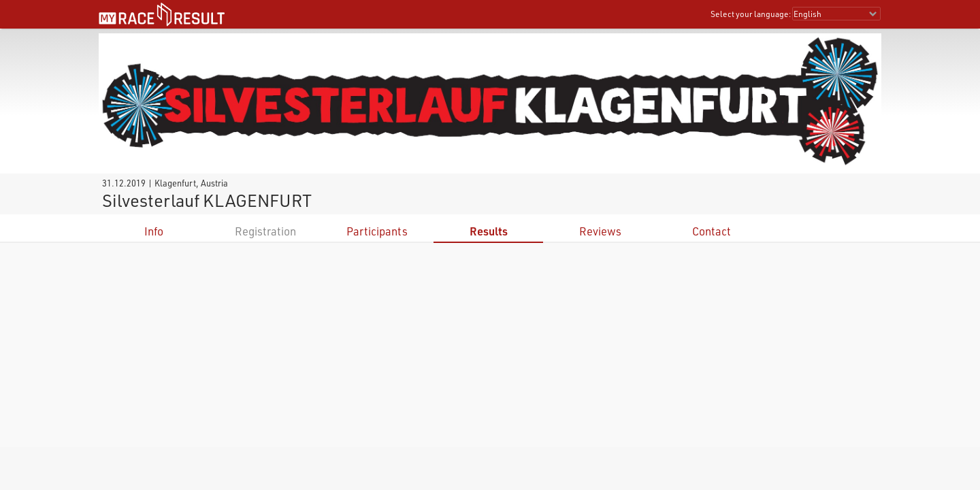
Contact (712, 231)
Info (154, 231)
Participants (377, 231)
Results (489, 231)
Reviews (600, 231)
